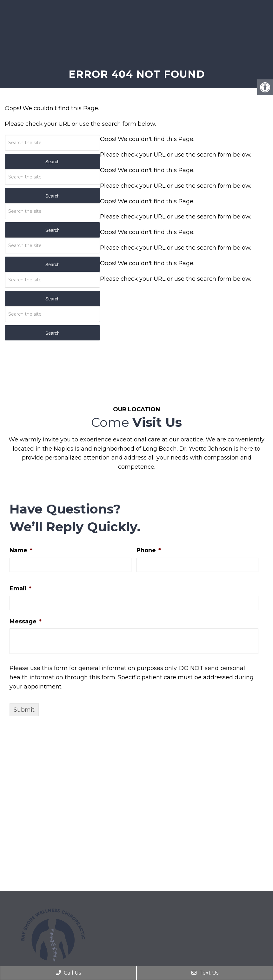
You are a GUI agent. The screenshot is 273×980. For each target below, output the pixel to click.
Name (21, 550)
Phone (149, 550)
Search (52, 162)
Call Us (68, 973)
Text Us (205, 973)
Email (20, 588)
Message (26, 621)
